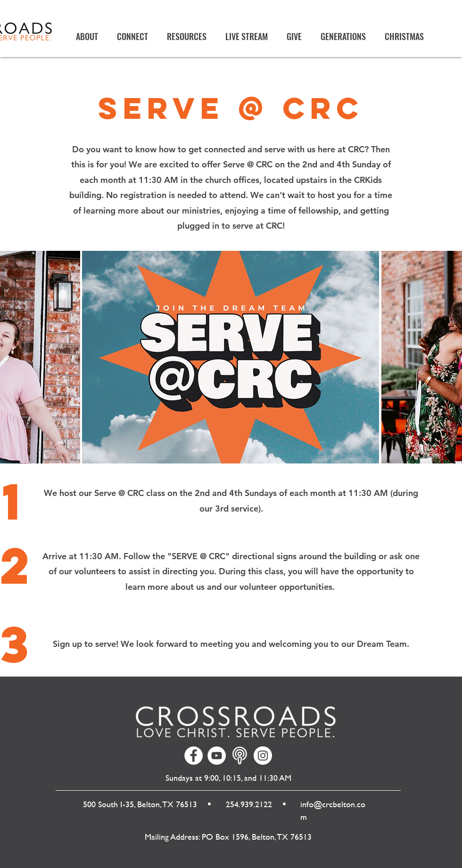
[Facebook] (194, 756)
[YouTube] (217, 756)
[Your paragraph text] (240, 756)
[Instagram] (263, 756)
